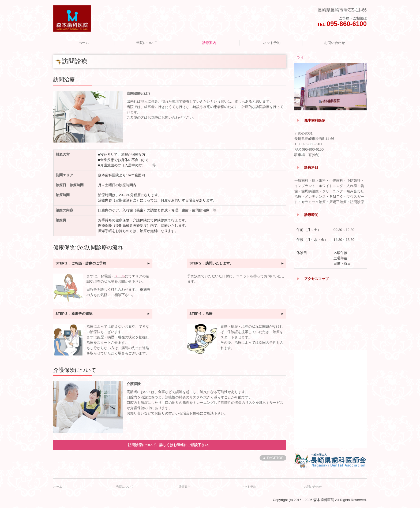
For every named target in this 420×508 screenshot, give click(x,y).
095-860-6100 (347, 24)
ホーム (84, 43)
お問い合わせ (335, 43)
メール (120, 276)
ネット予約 (272, 43)
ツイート (304, 57)
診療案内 (209, 43)
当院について (147, 43)
